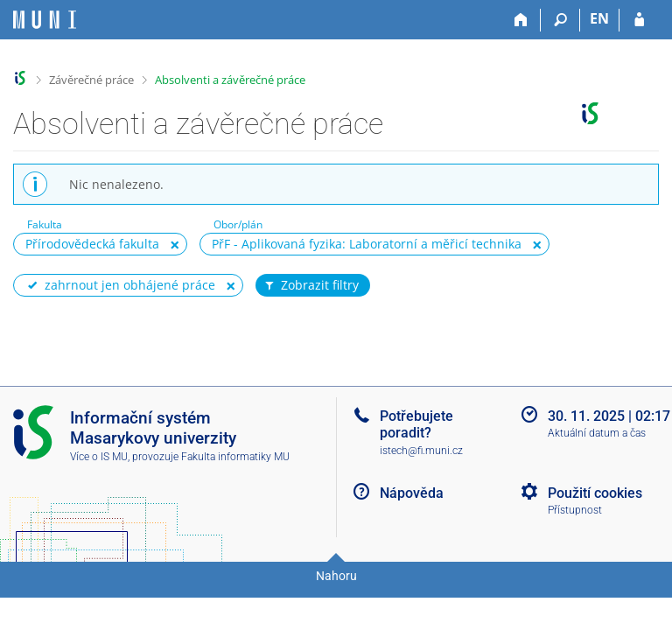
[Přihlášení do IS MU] (639, 20)
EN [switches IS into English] (599, 18)
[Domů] (521, 20)
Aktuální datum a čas (597, 433)
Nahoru (336, 576)
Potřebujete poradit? (416, 424)
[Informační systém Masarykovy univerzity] (45, 20)
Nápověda (412, 493)
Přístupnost (575, 510)
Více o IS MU (99, 457)
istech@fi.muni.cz (421, 451)
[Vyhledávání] (560, 20)
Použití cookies (595, 493)
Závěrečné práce (91, 80)
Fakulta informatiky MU (235, 457)
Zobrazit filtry (311, 285)
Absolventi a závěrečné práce (230, 80)
